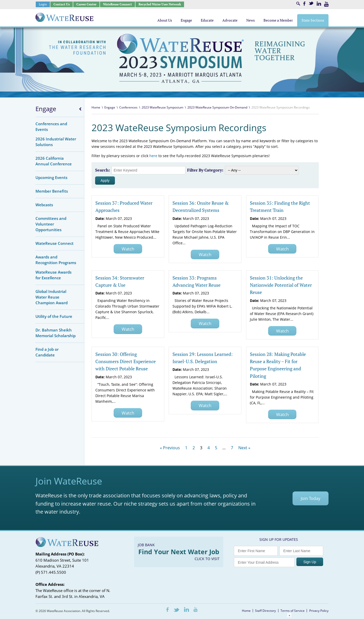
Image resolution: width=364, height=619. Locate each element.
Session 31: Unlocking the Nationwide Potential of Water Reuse (281, 285)
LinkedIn (319, 4)
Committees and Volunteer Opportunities (51, 224)
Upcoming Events (51, 177)
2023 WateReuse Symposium (162, 107)
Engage (46, 109)
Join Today (311, 498)
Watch (128, 249)
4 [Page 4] (209, 448)
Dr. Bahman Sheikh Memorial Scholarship (56, 333)
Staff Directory (265, 611)
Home (96, 107)
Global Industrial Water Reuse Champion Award (52, 297)
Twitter (311, 3)
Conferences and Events (51, 127)
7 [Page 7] (232, 448)
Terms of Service (293, 611)
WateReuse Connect (117, 4)
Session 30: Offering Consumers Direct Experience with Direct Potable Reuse (126, 361)
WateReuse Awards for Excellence (53, 275)
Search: (102, 170)
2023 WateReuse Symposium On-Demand (217, 107)
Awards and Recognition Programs (56, 260)
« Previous (170, 448)
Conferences (128, 107)
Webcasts (44, 205)
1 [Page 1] (186, 448)
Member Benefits (52, 191)
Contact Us (62, 4)
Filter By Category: (205, 170)
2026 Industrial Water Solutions (56, 142)
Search (298, 4)
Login (43, 4)
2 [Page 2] (194, 448)
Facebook (304, 4)
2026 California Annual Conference (54, 161)
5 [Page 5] (216, 448)
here (153, 156)
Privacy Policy (319, 611)
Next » (244, 448)
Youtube (326, 4)
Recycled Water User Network (160, 4)
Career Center (86, 4)
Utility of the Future (54, 316)
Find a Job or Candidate (47, 352)
